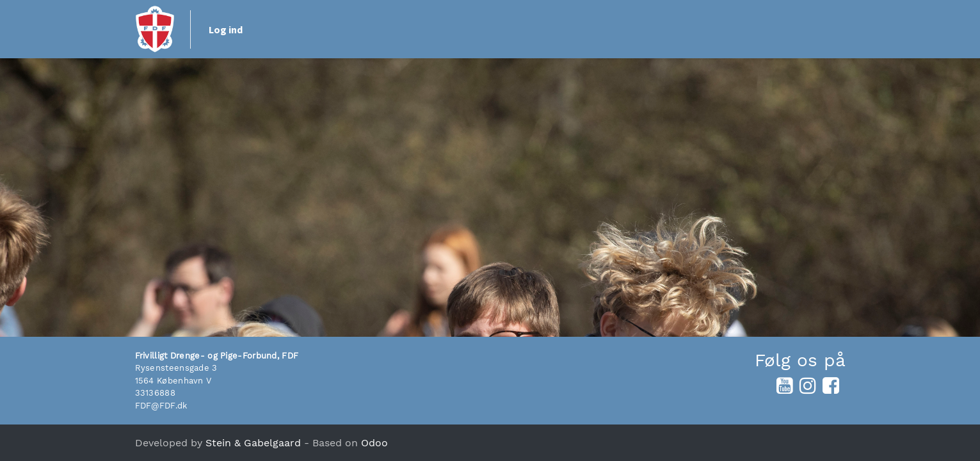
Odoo (374, 443)
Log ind (226, 29)
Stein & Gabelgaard (253, 443)
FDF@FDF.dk (161, 406)
